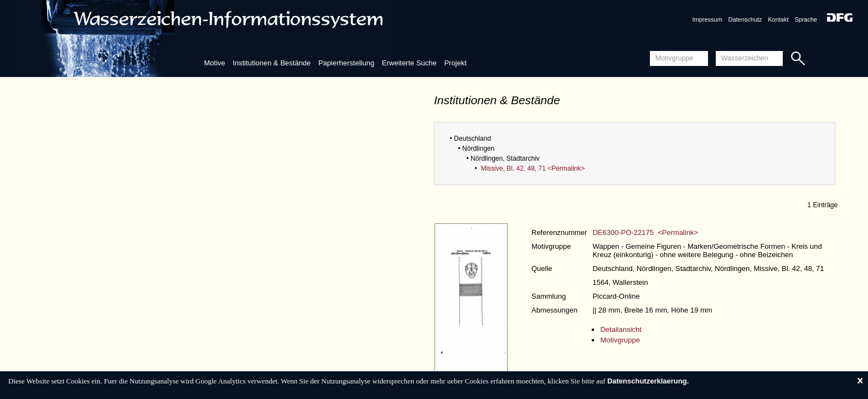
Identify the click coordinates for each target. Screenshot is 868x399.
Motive (214, 63)
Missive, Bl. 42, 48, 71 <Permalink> (533, 168)
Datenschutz (745, 19)
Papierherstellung (346, 63)
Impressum (707, 19)
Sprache (806, 19)
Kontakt (778, 19)
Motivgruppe (620, 340)
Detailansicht (621, 329)
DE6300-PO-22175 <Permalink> (645, 232)
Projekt (455, 63)
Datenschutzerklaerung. (648, 381)
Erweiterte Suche (409, 63)
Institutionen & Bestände (272, 63)
